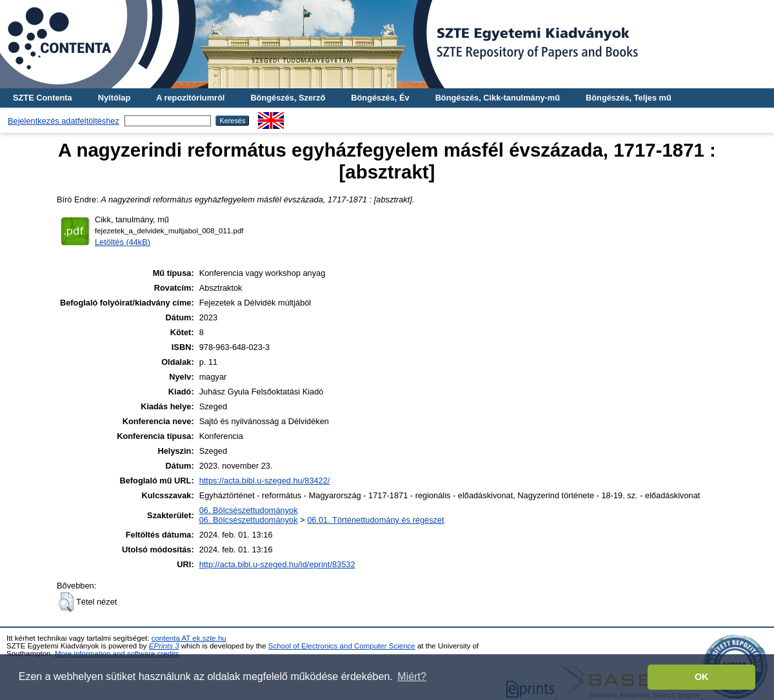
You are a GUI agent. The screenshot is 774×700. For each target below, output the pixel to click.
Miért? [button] (412, 676)
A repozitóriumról (190, 98)
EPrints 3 (164, 646)
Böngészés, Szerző (288, 98)
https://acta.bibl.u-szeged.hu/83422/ (265, 481)
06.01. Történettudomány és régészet (375, 520)
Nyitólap (114, 98)
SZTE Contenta (43, 98)
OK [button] (702, 677)
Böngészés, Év (380, 98)
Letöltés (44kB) (123, 242)
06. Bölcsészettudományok (249, 510)
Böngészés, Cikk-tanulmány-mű (498, 98)
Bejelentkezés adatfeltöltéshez (64, 121)
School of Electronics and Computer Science (342, 646)
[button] (66, 602)
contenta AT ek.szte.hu (189, 638)
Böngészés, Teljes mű (629, 98)
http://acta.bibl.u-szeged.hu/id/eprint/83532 (277, 564)
